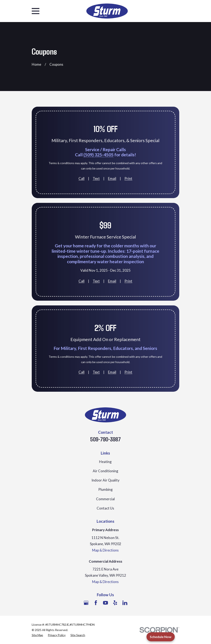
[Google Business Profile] (86, 603)
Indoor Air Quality (105, 480)
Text (96, 178)
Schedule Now (161, 637)
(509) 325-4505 (98, 155)
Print (128, 178)
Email (112, 178)
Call (81, 178)
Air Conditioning (105, 471)
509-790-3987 (105, 439)
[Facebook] (96, 603)
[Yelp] (115, 603)
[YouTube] (105, 603)
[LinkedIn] (125, 603)
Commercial (105, 499)
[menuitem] (37, 635)
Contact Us (105, 508)
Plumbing (105, 489)
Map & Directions (105, 550)
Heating (105, 462)
